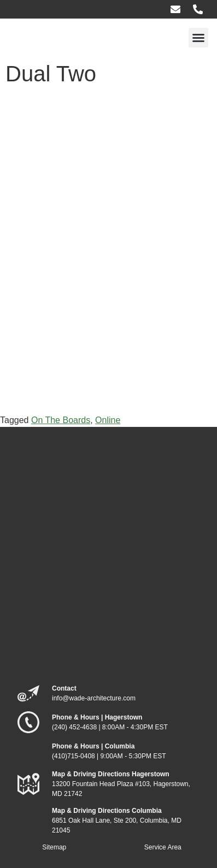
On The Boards (61, 420)
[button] (198, 38)
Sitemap (54, 847)
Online (108, 420)
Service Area (163, 847)
